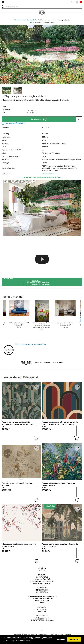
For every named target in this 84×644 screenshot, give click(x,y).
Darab (32, 113)
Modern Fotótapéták (28, 20)
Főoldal (17, 20)
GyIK (42, 603)
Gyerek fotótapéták (42, 579)
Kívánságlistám (42, 601)
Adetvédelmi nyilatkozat (42, 599)
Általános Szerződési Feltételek (42, 596)
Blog (42, 586)
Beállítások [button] (25, 641)
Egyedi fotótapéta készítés (42, 581)
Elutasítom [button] (61, 639)
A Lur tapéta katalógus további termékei (48, 363)
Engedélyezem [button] (74, 639)
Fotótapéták (42, 577)
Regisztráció (42, 592)
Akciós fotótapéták (42, 584)
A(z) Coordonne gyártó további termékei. (31, 345)
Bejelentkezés (42, 590)
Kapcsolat (42, 588)
